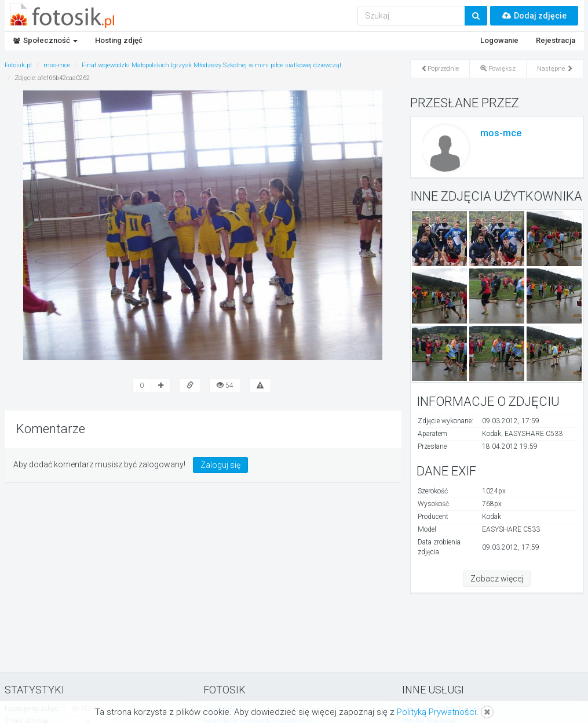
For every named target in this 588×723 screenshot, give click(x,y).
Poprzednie (440, 69)
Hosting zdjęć (119, 40)
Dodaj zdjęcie (534, 16)
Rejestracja (556, 40)
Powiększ (498, 69)
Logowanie (499, 40)
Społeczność (45, 40)
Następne (555, 69)
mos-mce (501, 133)
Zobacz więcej (497, 579)
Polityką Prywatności (437, 712)
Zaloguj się (220, 465)
